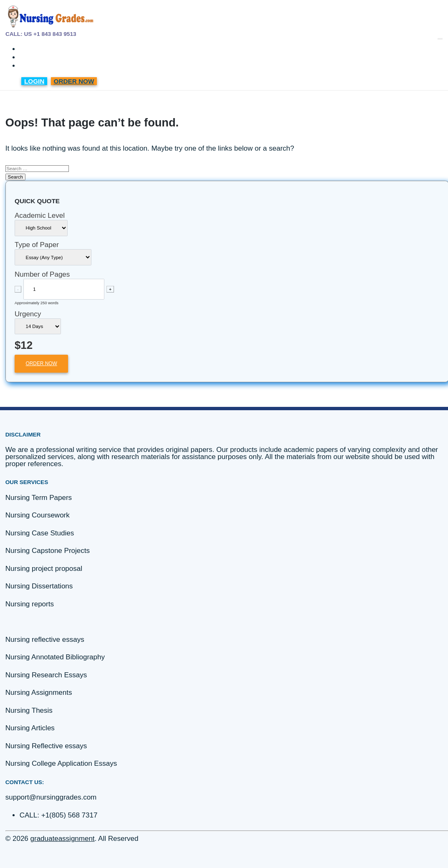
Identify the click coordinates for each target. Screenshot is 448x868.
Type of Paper (37, 245)
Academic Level (40, 216)
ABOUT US (38, 58)
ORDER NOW (74, 81)
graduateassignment (63, 839)
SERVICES (37, 66)
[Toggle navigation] (440, 39)
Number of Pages (42, 274)
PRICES (34, 49)
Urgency (28, 314)
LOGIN (34, 81)
